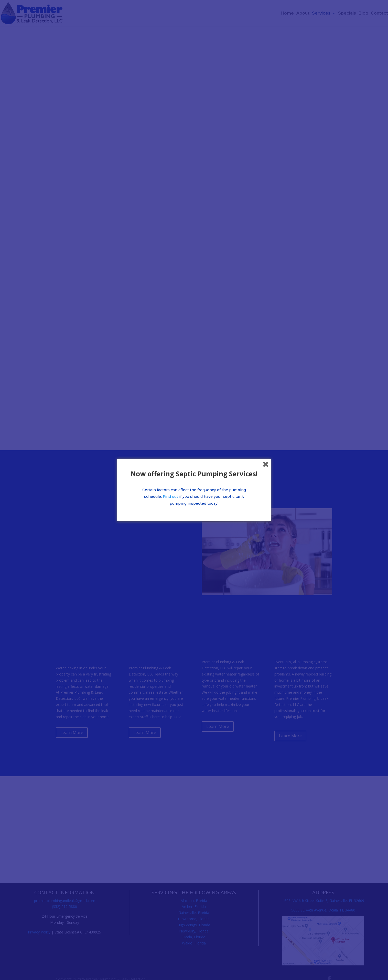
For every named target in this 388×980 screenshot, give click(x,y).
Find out (170, 497)
